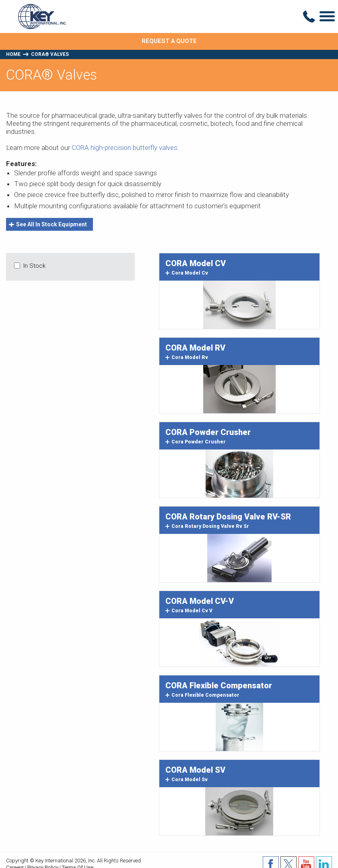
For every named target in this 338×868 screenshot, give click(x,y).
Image (239, 305)
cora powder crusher (196, 442)
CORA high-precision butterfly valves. (125, 148)
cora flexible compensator (202, 695)
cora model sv (187, 780)
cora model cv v (189, 611)
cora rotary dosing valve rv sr (207, 526)
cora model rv (187, 357)
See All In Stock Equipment (48, 224)
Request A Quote (169, 41)
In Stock (34, 266)
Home (13, 54)
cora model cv (187, 273)
